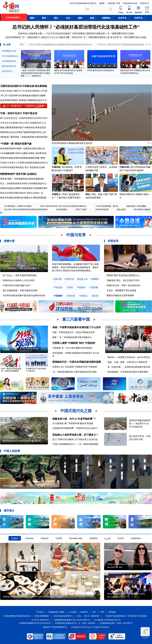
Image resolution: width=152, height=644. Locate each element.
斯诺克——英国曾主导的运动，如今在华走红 (129, 357)
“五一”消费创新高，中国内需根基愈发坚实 (19, 269)
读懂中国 (9, 241)
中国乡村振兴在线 (130, 3)
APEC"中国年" (81, 209)
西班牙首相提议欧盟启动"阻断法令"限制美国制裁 (23, 198)
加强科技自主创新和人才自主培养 (19, 280)
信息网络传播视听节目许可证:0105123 (35, 623)
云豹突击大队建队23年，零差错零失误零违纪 (24, 486)
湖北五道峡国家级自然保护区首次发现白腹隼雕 (22, 441)
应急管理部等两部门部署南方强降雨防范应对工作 (24, 100)
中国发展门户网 (114, 3)
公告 (94, 612)
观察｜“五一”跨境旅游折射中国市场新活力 (72, 337)
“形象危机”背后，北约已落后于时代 (123, 280)
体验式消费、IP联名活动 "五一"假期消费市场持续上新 (84, 37)
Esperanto (136, 538)
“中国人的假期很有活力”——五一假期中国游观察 (75, 444)
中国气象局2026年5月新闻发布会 (101, 70)
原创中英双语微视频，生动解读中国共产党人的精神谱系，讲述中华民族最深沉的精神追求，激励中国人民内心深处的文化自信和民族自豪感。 (75, 267)
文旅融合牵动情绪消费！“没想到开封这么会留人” (75, 428)
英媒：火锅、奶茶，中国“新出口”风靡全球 (127, 362)
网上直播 (7, 45)
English (15, 538)
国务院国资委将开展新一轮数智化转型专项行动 (22, 148)
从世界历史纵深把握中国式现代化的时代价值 (24, 295)
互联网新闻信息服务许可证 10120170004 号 (72, 620)
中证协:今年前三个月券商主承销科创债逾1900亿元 (24, 163)
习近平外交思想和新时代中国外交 (83, 3)
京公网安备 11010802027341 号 (107, 620)
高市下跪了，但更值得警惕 (117, 269)
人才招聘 (73, 612)
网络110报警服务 (42, 616)
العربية (107, 538)
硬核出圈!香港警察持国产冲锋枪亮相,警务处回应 (23, 127)
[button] (150, 111)
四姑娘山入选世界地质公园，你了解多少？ (75, 435)
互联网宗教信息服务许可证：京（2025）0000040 (75, 623)
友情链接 (112, 612)
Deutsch (45, 538)
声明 (102, 612)
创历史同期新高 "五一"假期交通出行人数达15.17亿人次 (32, 37)
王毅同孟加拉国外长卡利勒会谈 (17, 86)
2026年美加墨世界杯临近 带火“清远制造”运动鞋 (23, 167)
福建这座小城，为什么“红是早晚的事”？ (74, 419)
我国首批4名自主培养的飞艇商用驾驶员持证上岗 (23, 132)
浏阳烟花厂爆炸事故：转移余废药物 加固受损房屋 (24, 137)
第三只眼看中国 (76, 319)
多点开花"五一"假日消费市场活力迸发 (128, 37)
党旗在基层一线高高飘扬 (136, 206)
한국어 (121, 538)
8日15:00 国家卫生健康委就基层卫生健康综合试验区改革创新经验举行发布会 (61, 45)
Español (93, 538)
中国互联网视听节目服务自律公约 (17, 616)
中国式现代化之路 (76, 411)
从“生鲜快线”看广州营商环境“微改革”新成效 (73, 423)
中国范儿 (56, 194)
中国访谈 (56, 167)
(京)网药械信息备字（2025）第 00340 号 (116, 623)
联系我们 (84, 612)
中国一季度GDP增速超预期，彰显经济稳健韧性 (11, 370)
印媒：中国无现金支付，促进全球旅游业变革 (74, 332)
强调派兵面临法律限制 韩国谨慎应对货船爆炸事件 (24, 188)
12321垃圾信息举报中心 (63, 616)
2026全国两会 (62, 209)
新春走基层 (121, 209)
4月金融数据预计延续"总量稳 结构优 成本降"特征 (23, 153)
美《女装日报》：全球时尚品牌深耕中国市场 (129, 367)
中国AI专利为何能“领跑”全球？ (17, 285)
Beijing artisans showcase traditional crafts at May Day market (32, 597)
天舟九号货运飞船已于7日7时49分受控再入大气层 (24, 91)
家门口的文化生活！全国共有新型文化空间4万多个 (24, 118)
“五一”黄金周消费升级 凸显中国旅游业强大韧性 (75, 372)
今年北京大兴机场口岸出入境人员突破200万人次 (23, 123)
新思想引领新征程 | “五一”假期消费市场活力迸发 (111, 33)
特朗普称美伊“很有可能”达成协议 (18, 174)
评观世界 (113, 241)
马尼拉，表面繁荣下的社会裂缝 (121, 290)
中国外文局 (144, 3)
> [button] (150, 45)
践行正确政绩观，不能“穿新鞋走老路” (20, 290)
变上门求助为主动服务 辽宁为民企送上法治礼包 (75, 439)
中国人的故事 (12, 451)
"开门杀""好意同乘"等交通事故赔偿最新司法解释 (23, 96)
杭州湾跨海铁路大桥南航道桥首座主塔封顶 (72, 143)
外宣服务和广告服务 (56, 612)
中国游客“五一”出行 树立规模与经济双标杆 (72, 348)
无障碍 (145, 633)
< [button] (147, 45)
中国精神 (58, 296)
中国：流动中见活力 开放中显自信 (19, 113)
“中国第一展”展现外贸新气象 (16, 144)
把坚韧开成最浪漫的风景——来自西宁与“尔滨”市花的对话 (140, 424)
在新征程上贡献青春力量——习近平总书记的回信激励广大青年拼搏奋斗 (53, 33)
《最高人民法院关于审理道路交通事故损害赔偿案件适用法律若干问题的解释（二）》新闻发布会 (35, 73)
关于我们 (40, 612)
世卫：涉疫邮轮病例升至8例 (14, 183)
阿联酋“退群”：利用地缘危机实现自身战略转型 (22, 179)
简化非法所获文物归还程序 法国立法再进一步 (22, 193)
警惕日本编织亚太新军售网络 (120, 295)
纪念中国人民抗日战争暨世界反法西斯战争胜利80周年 (26, 209)
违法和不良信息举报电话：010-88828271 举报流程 (126, 616)
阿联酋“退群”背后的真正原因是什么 (123, 275)
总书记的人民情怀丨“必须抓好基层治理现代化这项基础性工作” (76, 27)
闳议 (88, 194)
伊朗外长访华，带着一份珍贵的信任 (123, 285)
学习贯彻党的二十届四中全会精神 (18, 206)
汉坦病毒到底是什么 (37, 183)
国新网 (102, 3)
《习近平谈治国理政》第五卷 (106, 206)
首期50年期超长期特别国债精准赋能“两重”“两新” (23, 158)
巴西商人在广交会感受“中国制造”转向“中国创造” (75, 367)
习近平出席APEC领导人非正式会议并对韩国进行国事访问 (63, 206)
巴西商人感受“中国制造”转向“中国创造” (74, 343)
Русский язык (76, 538)
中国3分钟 (124, 167)
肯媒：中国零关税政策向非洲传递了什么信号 (77, 327)
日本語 (59, 538)
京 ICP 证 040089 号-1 (41, 620)
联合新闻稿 (41, 86)
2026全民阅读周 (102, 209)
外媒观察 (6, 349)
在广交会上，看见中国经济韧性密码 (20, 275)
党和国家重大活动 (9, 51)
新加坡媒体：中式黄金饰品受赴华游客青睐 (128, 372)
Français (29, 538)
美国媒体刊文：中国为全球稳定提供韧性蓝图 (77, 362)
